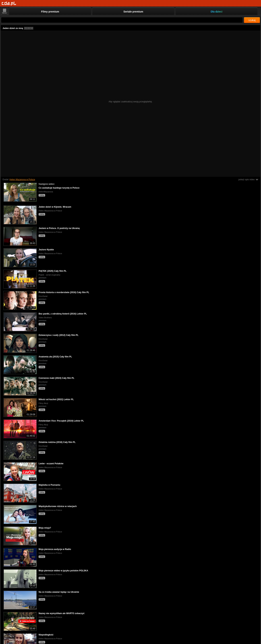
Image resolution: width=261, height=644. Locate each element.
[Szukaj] (122, 20)
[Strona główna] (9, 4)
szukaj (252, 20)
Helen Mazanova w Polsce (22, 180)
